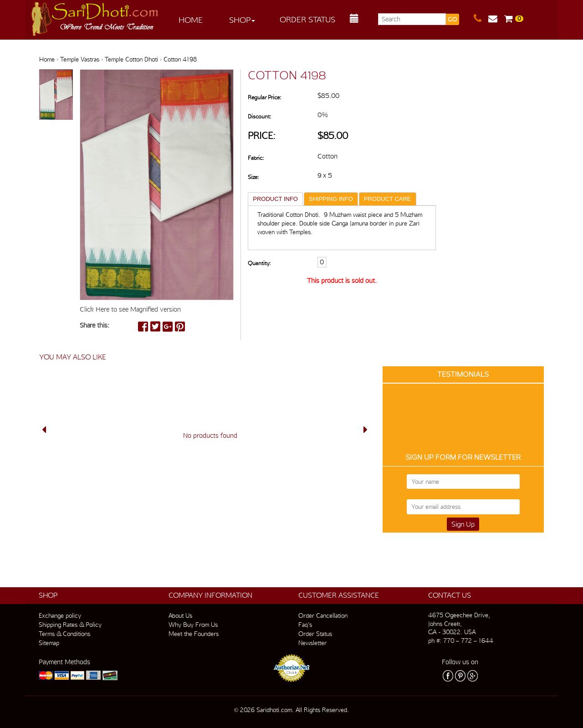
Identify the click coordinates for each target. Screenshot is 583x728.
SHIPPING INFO (331, 199)
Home (191, 20)
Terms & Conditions (64, 634)
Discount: (259, 116)
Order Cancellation (323, 615)
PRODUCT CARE (388, 199)
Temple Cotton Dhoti (131, 59)
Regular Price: (264, 97)
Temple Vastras (80, 59)
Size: (253, 177)
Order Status (307, 19)
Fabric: (256, 158)
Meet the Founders (194, 634)
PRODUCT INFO (275, 199)
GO (452, 19)
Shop (242, 20)
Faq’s (305, 625)
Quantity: (259, 263)
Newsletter (312, 643)
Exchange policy (60, 615)
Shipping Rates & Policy (70, 625)
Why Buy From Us (193, 625)
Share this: (95, 325)
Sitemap (49, 643)
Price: (262, 136)
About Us (180, 615)
